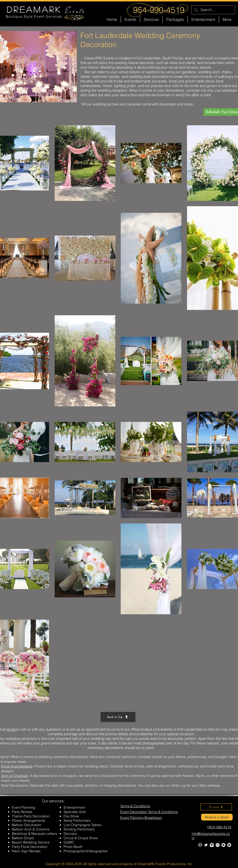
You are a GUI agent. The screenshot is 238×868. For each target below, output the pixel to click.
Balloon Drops (23, 838)
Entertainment (74, 807)
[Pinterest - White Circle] (218, 845)
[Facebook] (200, 845)
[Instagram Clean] (212, 845)
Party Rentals (22, 812)
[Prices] (216, 807)
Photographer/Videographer (86, 851)
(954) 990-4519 (219, 827)
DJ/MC (69, 842)
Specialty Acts (75, 812)
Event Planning (24, 807)
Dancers (70, 834)
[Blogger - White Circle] (223, 845)
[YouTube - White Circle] (229, 845)
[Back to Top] (118, 717)
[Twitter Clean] (206, 845)
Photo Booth (73, 847)
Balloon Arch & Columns (31, 829)
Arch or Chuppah (14, 776)
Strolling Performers (79, 829)
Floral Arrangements (17, 766)
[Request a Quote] (217, 817)
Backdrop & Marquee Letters (34, 834)
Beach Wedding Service (31, 842)
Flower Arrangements (29, 821)
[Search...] (213, 10)
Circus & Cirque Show (81, 838)
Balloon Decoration (27, 825)
